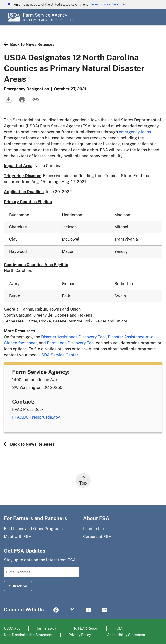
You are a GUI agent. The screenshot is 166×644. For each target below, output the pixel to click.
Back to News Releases (29, 44)
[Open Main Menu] (160, 17)
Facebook (56, 610)
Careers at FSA (97, 537)
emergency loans (135, 132)
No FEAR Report (85, 628)
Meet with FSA (18, 537)
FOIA (119, 628)
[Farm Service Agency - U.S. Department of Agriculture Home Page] (49, 17)
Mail (105, 610)
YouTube (88, 610)
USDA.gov (12, 628)
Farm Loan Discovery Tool (71, 343)
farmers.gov (46, 628)
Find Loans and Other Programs (33, 529)
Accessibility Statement (126, 635)
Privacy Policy (80, 635)
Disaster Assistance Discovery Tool (74, 337)
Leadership (93, 529)
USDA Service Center (58, 355)
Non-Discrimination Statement (28, 635)
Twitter (72, 610)
